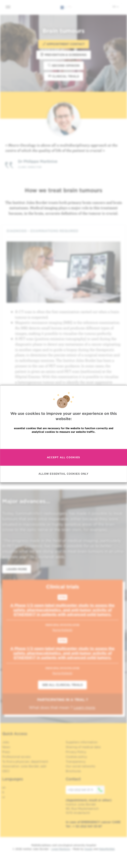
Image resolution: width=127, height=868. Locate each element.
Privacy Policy (76, 752)
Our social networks (81, 766)
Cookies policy (76, 757)
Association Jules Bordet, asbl (24, 766)
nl (3, 797)
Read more (64, 441)
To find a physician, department (25, 762)
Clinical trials (64, 76)
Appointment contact (64, 44)
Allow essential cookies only (63, 474)
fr (3, 792)
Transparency (76, 762)
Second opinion (64, 65)
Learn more (17, 569)
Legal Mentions (61, 849)
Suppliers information (82, 742)
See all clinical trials (62, 685)
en (116, 7)
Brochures (73, 771)
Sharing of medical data (83, 747)
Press (6, 752)
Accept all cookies (63, 457)
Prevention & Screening (64, 55)
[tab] (63, 231)
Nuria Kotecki (62, 630)
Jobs (6, 742)
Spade (89, 849)
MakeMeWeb (107, 849)
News (6, 747)
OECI (6, 771)
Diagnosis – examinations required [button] (63, 231)
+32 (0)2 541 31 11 (86, 790)
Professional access (16, 757)
